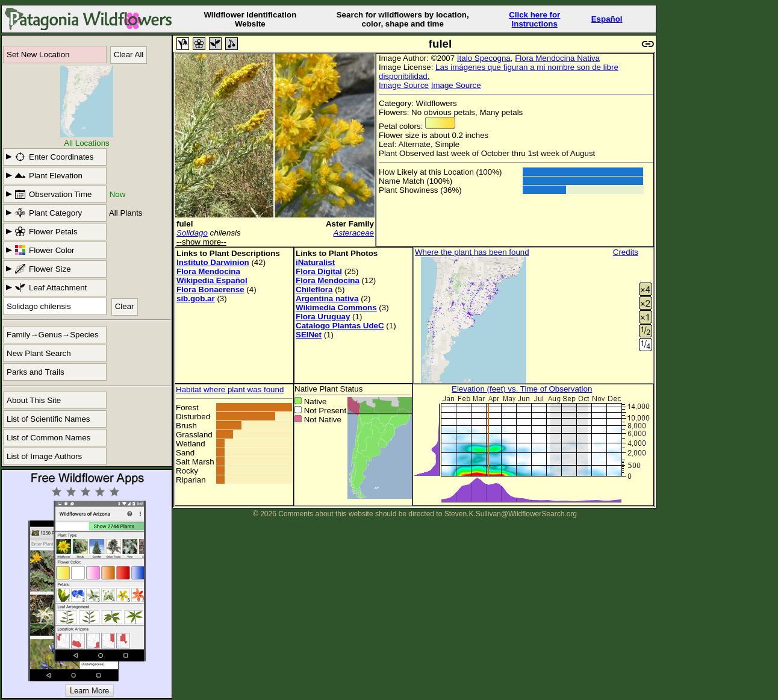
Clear (125, 306)
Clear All (129, 55)
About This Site (34, 400)
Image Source (404, 85)
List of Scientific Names (48, 419)
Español (607, 19)
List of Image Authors (44, 456)
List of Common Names (48, 438)
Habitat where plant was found (230, 389)
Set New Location (38, 55)
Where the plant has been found (472, 252)
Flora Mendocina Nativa (557, 58)
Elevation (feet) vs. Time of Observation (522, 389)
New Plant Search (39, 353)
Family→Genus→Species (53, 335)
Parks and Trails (36, 372)
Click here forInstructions (534, 19)
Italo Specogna (484, 58)
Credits (626, 252)
